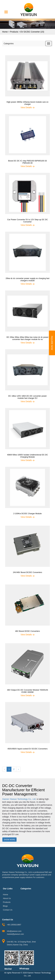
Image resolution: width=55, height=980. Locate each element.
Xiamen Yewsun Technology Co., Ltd (19, 799)
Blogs (5, 906)
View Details (27, 107)
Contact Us (8, 910)
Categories (9, 43)
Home (5, 32)
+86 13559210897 (14, 925)
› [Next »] (18, 769)
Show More (9, 840)
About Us (7, 898)
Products (14, 32)
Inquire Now (52, 343)
